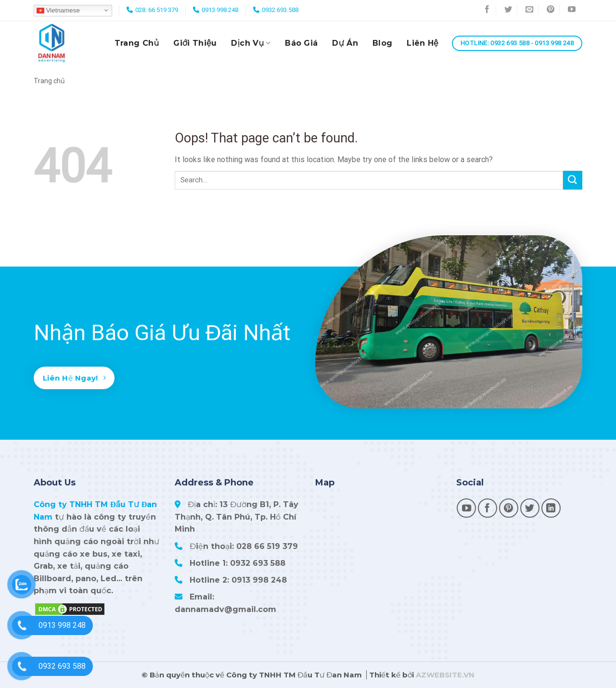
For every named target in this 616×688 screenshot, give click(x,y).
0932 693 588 (258, 563)
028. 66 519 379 (157, 10)
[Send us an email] (530, 11)
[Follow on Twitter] (508, 11)
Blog (382, 43)
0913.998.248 (220, 10)
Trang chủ (137, 43)
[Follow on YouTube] (572, 11)
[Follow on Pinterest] (551, 11)
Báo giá (301, 43)
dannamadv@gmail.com (225, 609)
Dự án (345, 43)
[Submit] (573, 180)
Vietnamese (58, 10)
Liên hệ (423, 43)
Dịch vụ (251, 43)
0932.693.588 (280, 10)
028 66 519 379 (267, 546)
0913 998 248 (259, 580)
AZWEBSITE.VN (445, 675)
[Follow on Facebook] (487, 11)
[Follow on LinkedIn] (551, 508)
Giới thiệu (195, 43)
